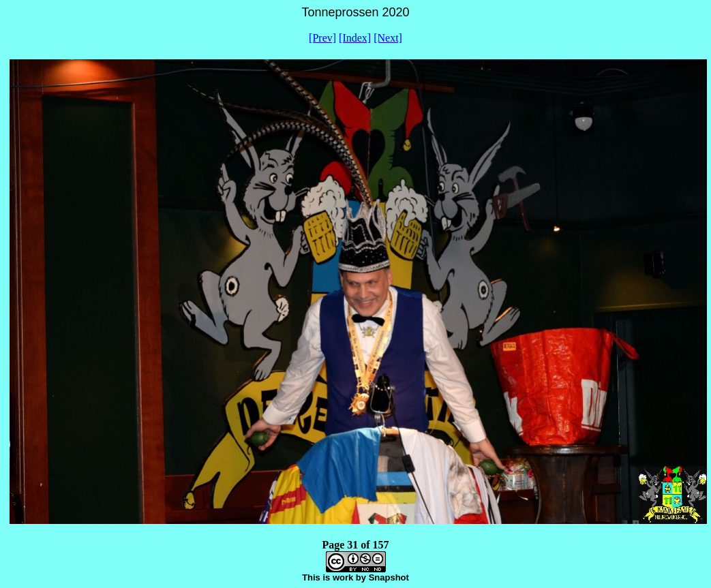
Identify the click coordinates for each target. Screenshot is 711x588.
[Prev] (322, 38)
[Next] (388, 38)
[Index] (355, 38)
